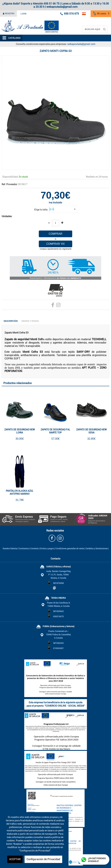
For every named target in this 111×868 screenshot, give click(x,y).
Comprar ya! (56, 244)
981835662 (58, 611)
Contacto (34, 549)
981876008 (58, 583)
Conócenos (24, 549)
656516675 (58, 617)
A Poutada (6, 19)
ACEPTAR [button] (15, 859)
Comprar (55, 234)
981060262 (58, 643)
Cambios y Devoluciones (96, 549)
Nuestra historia (10, 549)
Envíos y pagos (47, 549)
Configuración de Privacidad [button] (43, 859)
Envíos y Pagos (30, 321)
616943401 (58, 648)
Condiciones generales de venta (70, 549)
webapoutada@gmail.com (81, 44)
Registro (8, 14)
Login (23, 14)
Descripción (11, 321)
